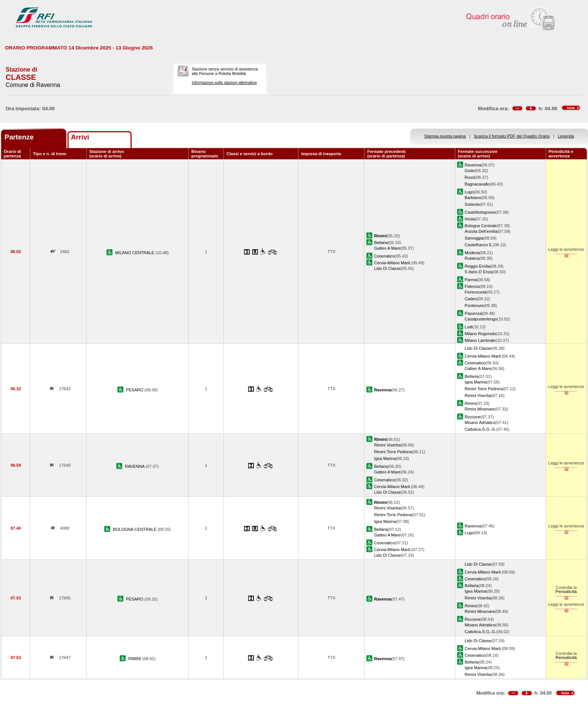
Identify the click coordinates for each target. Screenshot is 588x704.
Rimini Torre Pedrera (484, 389)
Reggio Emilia (477, 266)
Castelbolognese (480, 212)
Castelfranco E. (479, 245)
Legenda (566, 136)
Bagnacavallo (477, 184)
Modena (472, 253)
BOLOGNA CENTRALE (135, 529)
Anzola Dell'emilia (481, 231)
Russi (470, 177)
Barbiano (473, 198)
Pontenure (474, 306)
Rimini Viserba (478, 395)
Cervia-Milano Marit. (392, 263)
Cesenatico (384, 256)
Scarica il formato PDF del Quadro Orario (512, 136)
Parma (471, 280)
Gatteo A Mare (387, 248)
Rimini (470, 403)
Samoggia (474, 238)
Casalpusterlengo (481, 319)
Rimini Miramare (480, 409)
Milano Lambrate (480, 340)
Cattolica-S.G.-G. (480, 429)
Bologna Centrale (481, 226)
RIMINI (135, 659)
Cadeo (471, 299)
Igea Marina (476, 382)
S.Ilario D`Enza (479, 272)
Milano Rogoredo (480, 334)
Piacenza (473, 313)
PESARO (135, 390)
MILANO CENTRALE (135, 253)
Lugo (469, 192)
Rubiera (472, 258)
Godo (470, 171)
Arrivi (80, 137)
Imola (470, 219)
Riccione (472, 417)
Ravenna (473, 165)
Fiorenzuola (475, 292)
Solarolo (472, 204)
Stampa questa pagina (445, 136)
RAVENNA (135, 466)
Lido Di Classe (387, 268)
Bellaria (381, 243)
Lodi (469, 327)
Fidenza (472, 286)
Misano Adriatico (480, 422)
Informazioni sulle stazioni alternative (224, 82)
